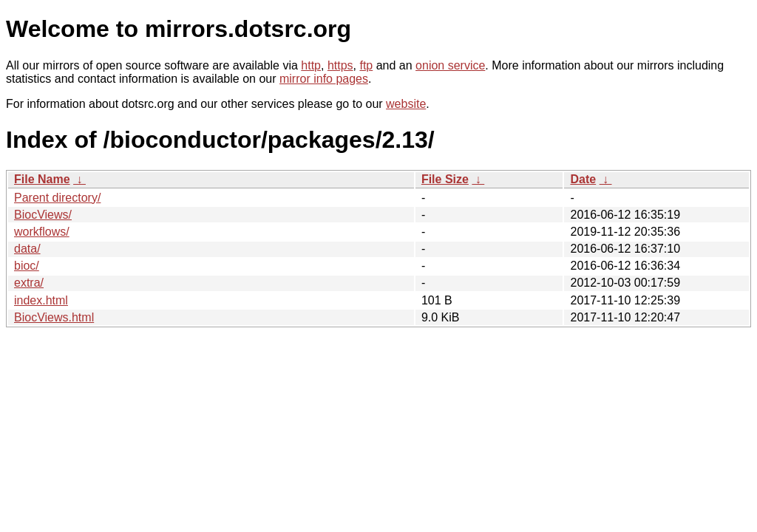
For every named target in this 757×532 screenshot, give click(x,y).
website (406, 104)
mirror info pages (324, 79)
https (340, 65)
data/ (27, 249)
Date (583, 179)
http (311, 65)
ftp (366, 65)
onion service (450, 65)
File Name (42, 179)
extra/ (29, 283)
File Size (445, 179)
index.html (41, 300)
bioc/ (27, 266)
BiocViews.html (54, 317)
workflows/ (42, 232)
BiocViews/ (43, 215)
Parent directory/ (57, 198)
